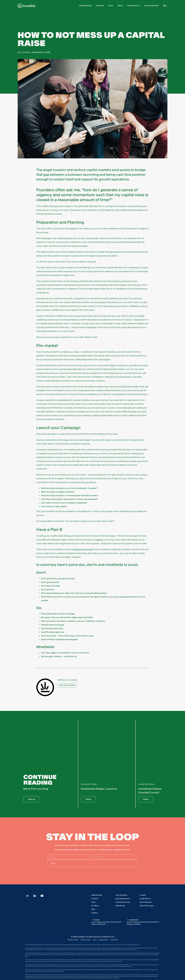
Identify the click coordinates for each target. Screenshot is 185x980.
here (138, 945)
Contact (143, 895)
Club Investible (121, 895)
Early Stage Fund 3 (123, 899)
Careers (94, 913)
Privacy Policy (73, 940)
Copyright (114, 940)
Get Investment (146, 902)
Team (93, 902)
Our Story (95, 906)
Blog (93, 909)
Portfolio (95, 899)
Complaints (103, 940)
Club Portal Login (146, 906)
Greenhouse (120, 906)
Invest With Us (145, 899)
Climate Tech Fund (123, 902)
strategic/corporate (83, 549)
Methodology (97, 895)
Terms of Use (85, 940)
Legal (95, 940)
